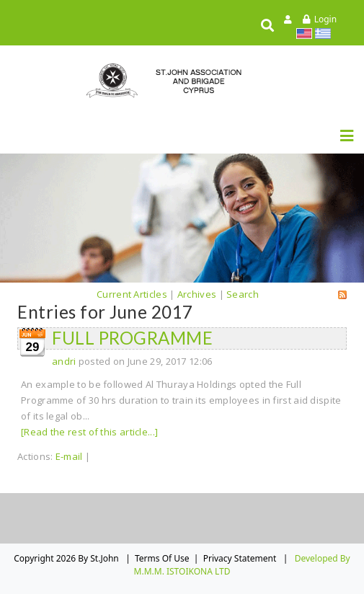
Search (243, 294)
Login (325, 19)
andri (64, 361)
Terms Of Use (162, 558)
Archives (197, 294)
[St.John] (182, 80)
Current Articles (132, 294)
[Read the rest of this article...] (89, 432)
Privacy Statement (240, 558)
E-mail (69, 456)
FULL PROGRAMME (132, 338)
